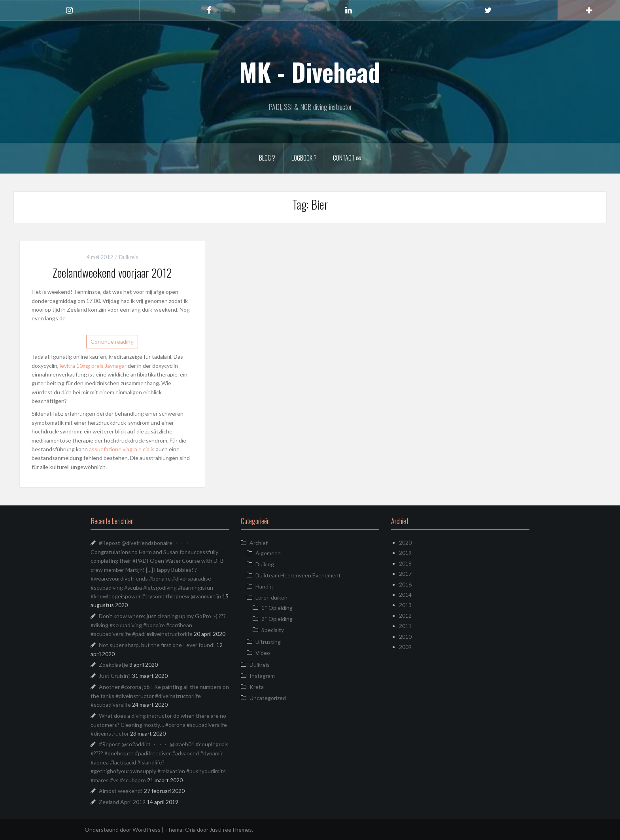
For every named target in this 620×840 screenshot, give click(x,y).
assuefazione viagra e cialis (122, 449)
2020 (405, 542)
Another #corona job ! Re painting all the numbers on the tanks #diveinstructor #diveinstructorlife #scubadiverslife (160, 696)
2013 (405, 605)
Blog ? (267, 158)
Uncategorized (268, 698)
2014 (405, 595)
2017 (405, 574)
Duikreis (129, 257)
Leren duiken (271, 597)
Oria (190, 830)
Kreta (257, 687)
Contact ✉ (347, 158)
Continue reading (112, 341)
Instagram (262, 676)
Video (263, 653)
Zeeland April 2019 (122, 802)
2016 (405, 584)
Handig (264, 586)
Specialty (273, 630)
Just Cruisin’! (115, 676)
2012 (405, 616)
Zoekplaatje (113, 665)
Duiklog (265, 564)
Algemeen (268, 553)
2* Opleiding (277, 619)
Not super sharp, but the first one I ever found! (157, 645)
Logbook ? (304, 158)
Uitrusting (268, 642)
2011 (405, 626)
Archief (259, 543)
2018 (405, 563)
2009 (405, 647)
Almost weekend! (121, 791)
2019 (405, 553)
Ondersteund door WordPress (123, 830)
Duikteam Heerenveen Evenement (298, 575)
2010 (405, 637)
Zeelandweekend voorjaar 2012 (112, 273)
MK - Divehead (310, 72)
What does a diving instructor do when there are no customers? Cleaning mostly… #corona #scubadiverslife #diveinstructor (159, 725)
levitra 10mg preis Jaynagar (93, 366)
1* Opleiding (277, 608)
